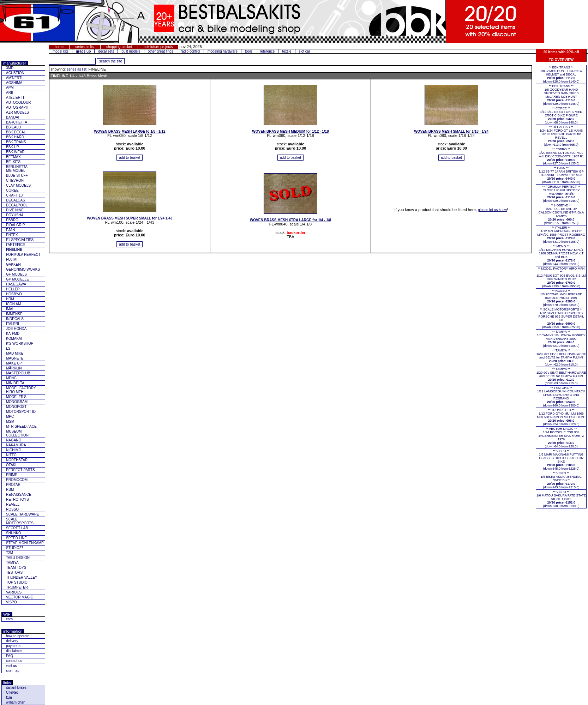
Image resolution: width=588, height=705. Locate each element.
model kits (61, 51)
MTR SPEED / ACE (21, 426)
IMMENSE (14, 314)
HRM (10, 299)
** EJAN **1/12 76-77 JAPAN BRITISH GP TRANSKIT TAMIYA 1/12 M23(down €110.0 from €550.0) (561, 175)
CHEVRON (15, 180)
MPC (10, 417)
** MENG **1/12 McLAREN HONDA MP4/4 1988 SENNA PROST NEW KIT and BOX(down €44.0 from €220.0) (561, 255)
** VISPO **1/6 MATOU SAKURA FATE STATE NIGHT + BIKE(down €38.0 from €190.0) (561, 499)
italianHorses (16, 688)
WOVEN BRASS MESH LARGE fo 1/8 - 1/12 (130, 131)
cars (9, 619)
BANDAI (13, 117)
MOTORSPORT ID (21, 412)
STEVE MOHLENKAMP (25, 543)
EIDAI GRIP (15, 225)
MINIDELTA (15, 383)
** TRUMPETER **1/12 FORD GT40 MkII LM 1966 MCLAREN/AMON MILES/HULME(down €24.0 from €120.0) (561, 417)
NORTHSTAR (17, 460)
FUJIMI (12, 260)
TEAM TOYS (16, 568)
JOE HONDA (16, 329)
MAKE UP (14, 363)
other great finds (161, 51)
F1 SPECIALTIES (20, 240)
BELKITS (13, 162)
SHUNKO (14, 533)
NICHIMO (14, 450)
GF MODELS (16, 274)
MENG (11, 378)
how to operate (18, 636)
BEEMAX (13, 157)
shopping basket (119, 47)
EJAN (11, 230)
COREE (12, 190)
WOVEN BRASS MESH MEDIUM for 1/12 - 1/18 (290, 131)
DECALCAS (16, 200)
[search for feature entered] (111, 61)
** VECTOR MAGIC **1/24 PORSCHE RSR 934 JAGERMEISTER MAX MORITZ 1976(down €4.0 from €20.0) (561, 438)
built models (131, 51)
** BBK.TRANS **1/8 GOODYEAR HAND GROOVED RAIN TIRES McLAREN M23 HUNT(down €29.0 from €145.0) (561, 95)
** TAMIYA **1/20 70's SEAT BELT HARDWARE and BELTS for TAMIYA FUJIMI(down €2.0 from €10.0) (561, 357)
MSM (10, 421)
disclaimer (14, 651)
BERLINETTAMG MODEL (17, 169)
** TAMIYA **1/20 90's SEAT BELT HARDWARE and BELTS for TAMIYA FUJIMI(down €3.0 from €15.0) (561, 376)
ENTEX (12, 235)
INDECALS (15, 319)
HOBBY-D (14, 294)
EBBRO (12, 220)
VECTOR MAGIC (20, 597)
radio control (190, 51)
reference (267, 51)
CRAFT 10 (14, 195)
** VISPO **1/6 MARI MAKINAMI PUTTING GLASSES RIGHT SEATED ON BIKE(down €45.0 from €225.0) (561, 460)
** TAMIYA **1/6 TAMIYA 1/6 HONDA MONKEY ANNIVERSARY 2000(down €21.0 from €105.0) (561, 339)
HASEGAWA (16, 284)
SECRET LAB (17, 528)
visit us (11, 666)
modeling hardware (223, 51)
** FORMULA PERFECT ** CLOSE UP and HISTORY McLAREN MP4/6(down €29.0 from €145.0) (561, 194)
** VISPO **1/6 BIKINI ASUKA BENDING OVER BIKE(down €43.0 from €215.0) (561, 480)
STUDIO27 (15, 548)
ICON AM (13, 304)
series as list (85, 47)
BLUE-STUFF (17, 176)
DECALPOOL (17, 205)
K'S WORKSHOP (20, 344)
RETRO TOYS (17, 499)
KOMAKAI (14, 339)
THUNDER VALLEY (22, 577)
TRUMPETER (17, 587)
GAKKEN (13, 264)
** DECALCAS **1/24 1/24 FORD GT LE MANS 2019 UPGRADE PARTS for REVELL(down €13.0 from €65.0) (561, 136)
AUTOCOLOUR (18, 103)
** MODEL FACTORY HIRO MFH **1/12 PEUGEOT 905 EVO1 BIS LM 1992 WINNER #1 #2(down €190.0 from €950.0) (561, 277)
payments (14, 646)
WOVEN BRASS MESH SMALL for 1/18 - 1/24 (451, 131)
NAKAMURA (16, 445)
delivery (12, 641)
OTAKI (11, 465)
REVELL (13, 504)
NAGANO (14, 440)
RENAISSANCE (19, 495)
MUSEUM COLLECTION (17, 433)
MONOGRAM (17, 402)
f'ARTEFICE (16, 245)
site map (13, 671)
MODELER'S (16, 397)
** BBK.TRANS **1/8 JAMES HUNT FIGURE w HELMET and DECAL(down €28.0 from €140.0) (561, 74)
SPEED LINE (16, 538)
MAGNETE (15, 358)
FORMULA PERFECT (23, 255)
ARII (9, 93)
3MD (10, 68)
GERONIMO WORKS (23, 269)
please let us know (492, 210)
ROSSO (12, 509)
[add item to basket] (130, 158)
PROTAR (13, 485)
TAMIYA (12, 563)
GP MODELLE (17, 279)
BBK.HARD (15, 137)
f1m (9, 697)
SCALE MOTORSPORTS (20, 521)
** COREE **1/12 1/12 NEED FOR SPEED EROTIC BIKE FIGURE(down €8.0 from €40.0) (561, 115)
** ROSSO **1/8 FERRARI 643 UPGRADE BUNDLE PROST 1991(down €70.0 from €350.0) (561, 298)
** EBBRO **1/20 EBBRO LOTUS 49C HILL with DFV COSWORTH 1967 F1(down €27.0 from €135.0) (561, 156)
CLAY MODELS (18, 185)
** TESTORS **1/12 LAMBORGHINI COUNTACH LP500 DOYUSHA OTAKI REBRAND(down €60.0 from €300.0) (561, 397)
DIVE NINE (15, 210)
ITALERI (13, 324)
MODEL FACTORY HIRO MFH (21, 390)
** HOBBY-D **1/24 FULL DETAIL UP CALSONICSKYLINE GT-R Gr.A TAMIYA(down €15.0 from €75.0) (561, 214)
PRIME (12, 475)
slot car (305, 51)
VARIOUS (14, 592)
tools (249, 51)
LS (8, 348)
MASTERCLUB (18, 373)
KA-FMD (13, 334)
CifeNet (12, 692)
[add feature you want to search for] (72, 61)
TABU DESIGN (18, 558)
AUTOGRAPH (17, 107)
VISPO (11, 602)
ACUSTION (15, 73)
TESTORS (14, 573)
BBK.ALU (13, 127)
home (59, 47)
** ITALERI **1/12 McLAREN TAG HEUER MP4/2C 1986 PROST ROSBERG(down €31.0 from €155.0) (561, 235)
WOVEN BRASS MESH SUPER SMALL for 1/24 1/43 (130, 218)
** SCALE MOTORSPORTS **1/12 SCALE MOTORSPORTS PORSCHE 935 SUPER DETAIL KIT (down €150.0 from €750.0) (561, 318)
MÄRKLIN (14, 368)
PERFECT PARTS (20, 470)
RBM (10, 490)
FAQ (10, 656)
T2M (10, 553)
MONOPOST (16, 407)
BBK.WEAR (15, 152)
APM (10, 88)
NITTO (11, 455)
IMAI (10, 309)
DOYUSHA (15, 215)
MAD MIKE (15, 353)
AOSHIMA (14, 83)
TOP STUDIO (17, 582)
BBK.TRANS (16, 142)
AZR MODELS (17, 112)
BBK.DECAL (16, 132)
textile (287, 51)
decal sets (106, 51)
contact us (14, 661)
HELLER (13, 289)
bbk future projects (158, 47)
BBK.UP (13, 147)
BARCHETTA (17, 122)
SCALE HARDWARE (23, 514)
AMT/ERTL (15, 78)
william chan (16, 702)
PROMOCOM (17, 480)
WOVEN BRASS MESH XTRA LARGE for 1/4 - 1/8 (290, 220)
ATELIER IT (15, 98)
